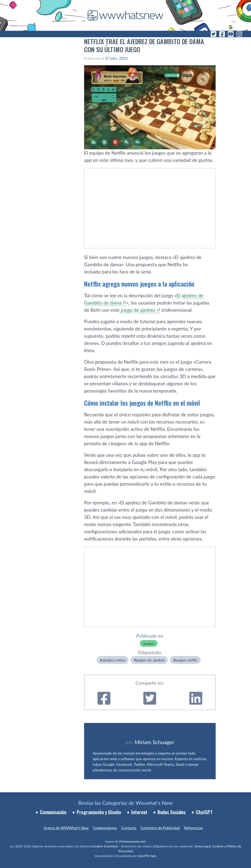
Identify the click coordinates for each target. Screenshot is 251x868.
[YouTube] (231, 34)
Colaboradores (105, 828)
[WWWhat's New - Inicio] (126, 15)
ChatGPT (204, 812)
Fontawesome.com (133, 841)
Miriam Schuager (154, 742)
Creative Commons (105, 846)
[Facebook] (222, 34)
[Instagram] (239, 34)
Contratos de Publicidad (160, 828)
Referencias (194, 828)
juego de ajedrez (138, 310)
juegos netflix (187, 660)
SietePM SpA (147, 856)
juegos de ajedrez (150, 660)
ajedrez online (114, 660)
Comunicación (53, 812)
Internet (139, 812)
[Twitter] (213, 34)
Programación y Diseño (99, 812)
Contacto (129, 828)
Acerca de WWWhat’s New (66, 828)
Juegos (149, 643)
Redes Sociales (172, 812)
